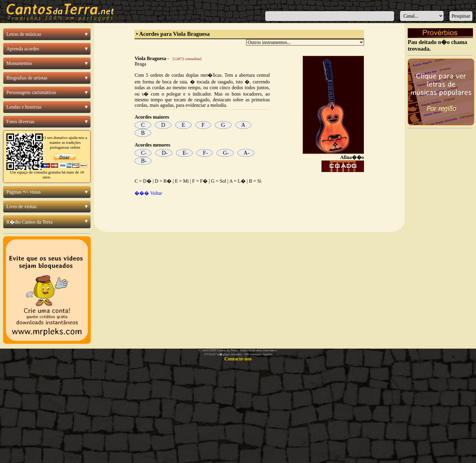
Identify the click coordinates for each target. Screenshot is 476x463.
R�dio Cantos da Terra (29, 222)
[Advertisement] (249, 211)
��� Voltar (148, 193)
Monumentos (19, 63)
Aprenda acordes (23, 49)
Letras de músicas (24, 34)
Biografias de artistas (27, 78)
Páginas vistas (24, 192)
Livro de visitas (22, 206)
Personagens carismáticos (31, 92)
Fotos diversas (20, 122)
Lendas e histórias (24, 107)
